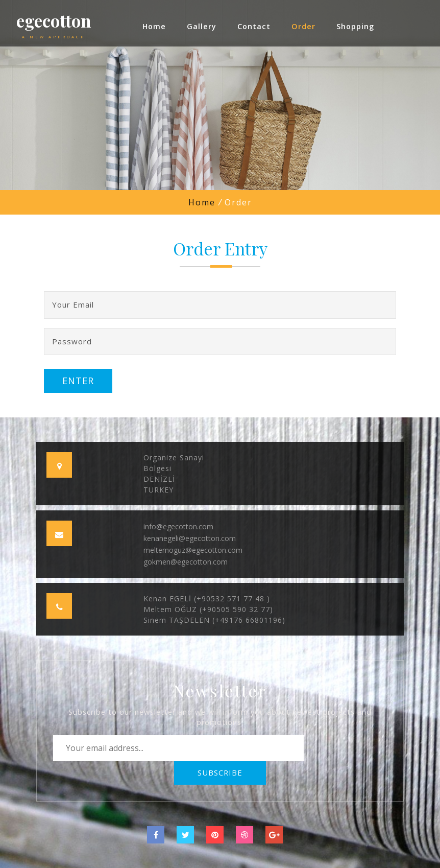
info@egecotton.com (178, 526)
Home (202, 202)
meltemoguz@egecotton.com (193, 550)
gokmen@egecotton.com (186, 562)
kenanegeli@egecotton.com (190, 538)
